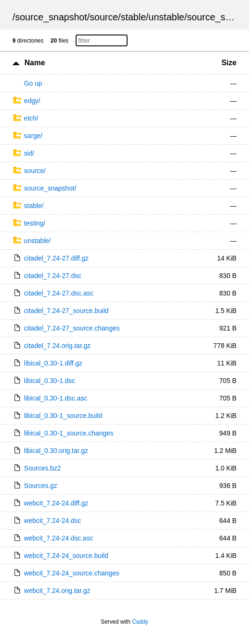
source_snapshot (51, 17)
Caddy (140, 622)
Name (35, 63)
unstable (166, 17)
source (104, 17)
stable (133, 17)
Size (229, 63)
